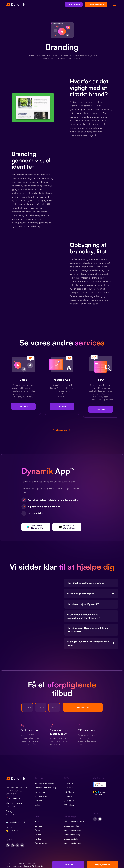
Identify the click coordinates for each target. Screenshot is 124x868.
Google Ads (40, 792)
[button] (115, 4)
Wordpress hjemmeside (45, 783)
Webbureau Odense (72, 830)
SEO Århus (68, 783)
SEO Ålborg (69, 792)
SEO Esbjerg (69, 801)
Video (37, 805)
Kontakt (38, 839)
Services (38, 826)
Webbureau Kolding (72, 843)
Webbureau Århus (72, 826)
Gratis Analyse (41, 843)
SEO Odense (69, 788)
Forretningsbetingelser (14, 866)
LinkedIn (38, 801)
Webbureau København (74, 821)
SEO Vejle (68, 796)
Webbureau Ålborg (72, 835)
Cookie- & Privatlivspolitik (33, 866)
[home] (15, 4)
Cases (37, 830)
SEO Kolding (69, 805)
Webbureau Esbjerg (72, 839)
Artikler (38, 835)
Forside (38, 821)
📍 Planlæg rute (13, 798)
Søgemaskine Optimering (45, 788)
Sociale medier (41, 796)
